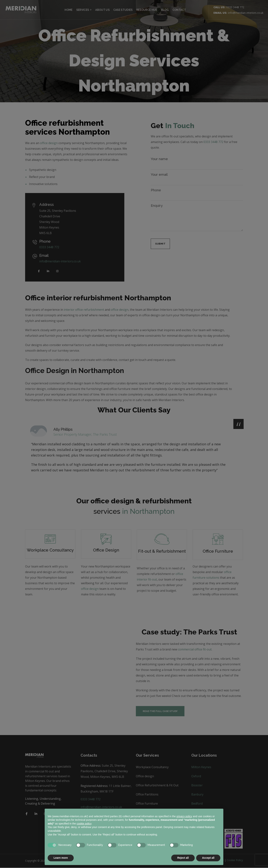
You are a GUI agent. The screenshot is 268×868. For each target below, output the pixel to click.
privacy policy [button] (184, 816)
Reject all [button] (183, 858)
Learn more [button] (61, 858)
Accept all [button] (208, 858)
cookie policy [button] (84, 824)
